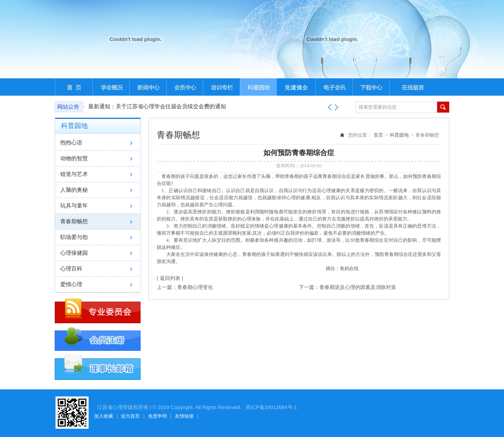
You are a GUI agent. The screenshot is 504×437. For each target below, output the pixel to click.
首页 (378, 135)
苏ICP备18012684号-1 (271, 407)
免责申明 (157, 416)
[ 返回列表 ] (170, 278)
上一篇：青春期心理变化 (185, 287)
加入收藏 (104, 416)
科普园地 (399, 135)
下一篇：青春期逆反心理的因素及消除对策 (347, 287)
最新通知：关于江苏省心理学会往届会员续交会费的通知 (157, 106)
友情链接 (184, 416)
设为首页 (130, 416)
